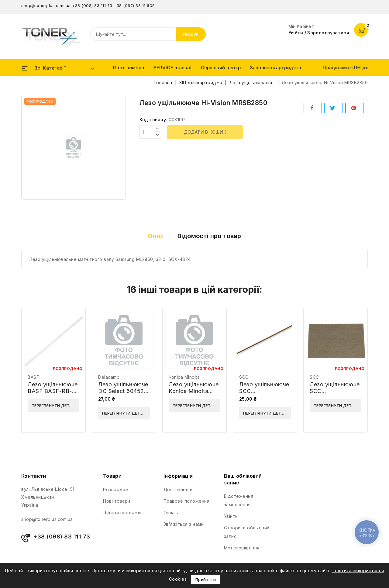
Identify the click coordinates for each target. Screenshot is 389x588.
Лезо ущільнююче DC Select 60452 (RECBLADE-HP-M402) (123, 394)
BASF (33, 377)
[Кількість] (147, 132)
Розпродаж (116, 489)
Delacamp (109, 377)
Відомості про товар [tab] (209, 236)
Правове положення (187, 501)
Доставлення (179, 489)
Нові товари (117, 501)
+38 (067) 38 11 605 (134, 5)
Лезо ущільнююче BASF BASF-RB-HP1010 (53, 391)
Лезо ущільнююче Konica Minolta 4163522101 (194, 391)
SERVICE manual (172, 68)
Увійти (231, 516)
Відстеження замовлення (239, 500)
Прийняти (206, 579)
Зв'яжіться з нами (184, 524)
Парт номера (129, 68)
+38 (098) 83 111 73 (92, 5)
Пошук (191, 34)
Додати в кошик (205, 132)
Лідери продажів (122, 513)
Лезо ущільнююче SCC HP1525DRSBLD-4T (264, 394)
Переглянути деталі (54, 405)
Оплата (172, 513)
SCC (244, 377)
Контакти (34, 476)
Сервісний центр (221, 68)
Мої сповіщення (242, 548)
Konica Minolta (184, 377)
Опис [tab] (156, 236)
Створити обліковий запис (247, 532)
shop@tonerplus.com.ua (46, 5)
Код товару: (153, 120)
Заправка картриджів (276, 68)
